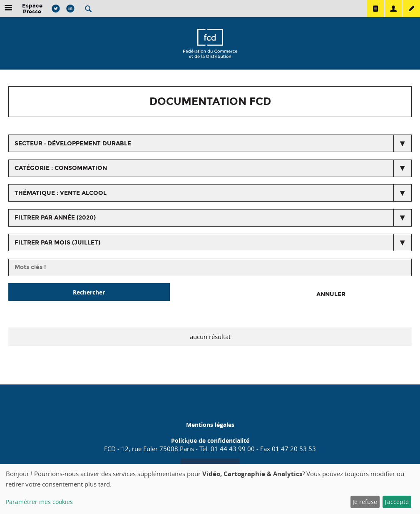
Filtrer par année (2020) (55, 218)
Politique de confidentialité (210, 440)
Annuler (331, 294)
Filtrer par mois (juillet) (57, 243)
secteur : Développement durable (73, 143)
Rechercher (89, 292)
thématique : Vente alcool (61, 193)
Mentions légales (210, 425)
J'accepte (397, 502)
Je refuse (365, 502)
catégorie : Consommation (61, 168)
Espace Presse (32, 9)
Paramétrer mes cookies (39, 502)
